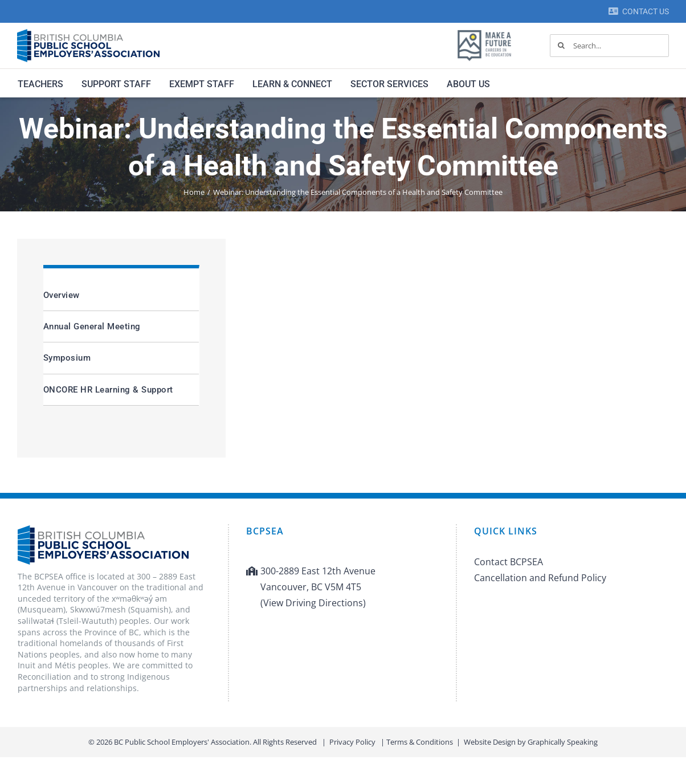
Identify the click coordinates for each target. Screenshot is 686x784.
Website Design (490, 742)
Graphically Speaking (563, 742)
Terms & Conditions (420, 742)
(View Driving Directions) (313, 603)
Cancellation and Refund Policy (540, 578)
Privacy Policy (352, 742)
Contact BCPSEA (509, 562)
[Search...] (609, 46)
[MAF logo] (484, 31)
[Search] (561, 46)
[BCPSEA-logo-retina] (88, 33)
